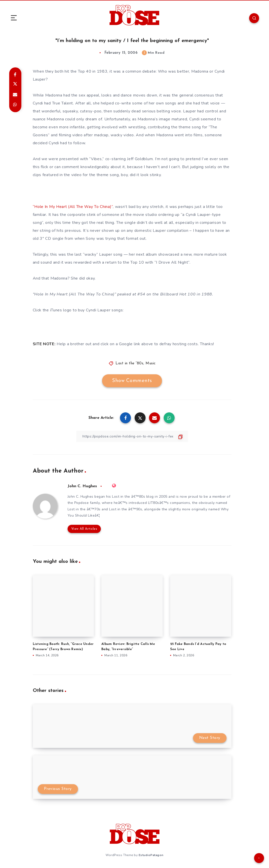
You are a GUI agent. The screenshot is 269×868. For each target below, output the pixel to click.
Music (151, 363)
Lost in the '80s (129, 363)
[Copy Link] (132, 436)
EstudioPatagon (151, 855)
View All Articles (84, 529)
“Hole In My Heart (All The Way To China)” (73, 207)
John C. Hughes (82, 486)
